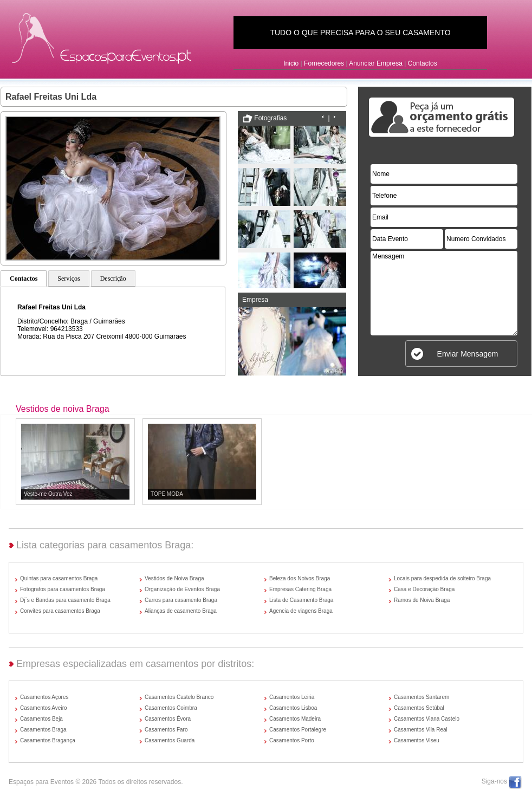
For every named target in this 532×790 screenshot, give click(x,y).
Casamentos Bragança (48, 740)
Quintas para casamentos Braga (59, 578)
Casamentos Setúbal (419, 708)
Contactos (423, 63)
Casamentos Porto (292, 740)
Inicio (291, 63)
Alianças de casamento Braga (181, 611)
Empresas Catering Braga (300, 589)
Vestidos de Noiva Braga (174, 578)
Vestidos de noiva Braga (63, 409)
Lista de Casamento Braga (301, 600)
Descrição (113, 279)
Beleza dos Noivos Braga (300, 578)
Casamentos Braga (43, 730)
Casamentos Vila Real (421, 730)
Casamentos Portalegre (298, 730)
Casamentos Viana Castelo (427, 719)
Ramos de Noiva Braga (422, 600)
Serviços (69, 279)
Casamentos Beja (41, 719)
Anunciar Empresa (376, 63)
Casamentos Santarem (421, 697)
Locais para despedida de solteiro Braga (442, 578)
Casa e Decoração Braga (424, 589)
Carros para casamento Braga (181, 600)
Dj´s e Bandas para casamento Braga (65, 600)
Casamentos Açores (44, 697)
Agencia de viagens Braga (301, 611)
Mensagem (444, 293)
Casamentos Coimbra (171, 708)
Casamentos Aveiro (44, 708)
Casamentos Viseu (417, 740)
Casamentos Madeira (295, 719)
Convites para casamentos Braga (60, 611)
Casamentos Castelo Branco (179, 697)
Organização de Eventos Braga (182, 589)
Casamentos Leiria (292, 697)
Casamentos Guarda (170, 740)
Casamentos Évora (168, 719)
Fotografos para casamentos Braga (63, 589)
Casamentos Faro (166, 730)
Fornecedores (324, 63)
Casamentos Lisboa (293, 708)
